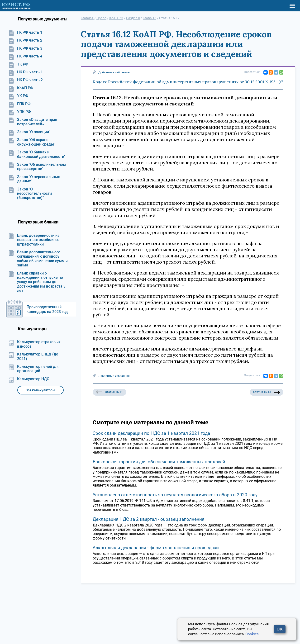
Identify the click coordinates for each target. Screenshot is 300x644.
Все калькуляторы (40, 390)
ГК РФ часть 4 (25, 56)
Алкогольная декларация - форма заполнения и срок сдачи (156, 548)
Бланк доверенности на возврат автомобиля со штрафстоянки (34, 240)
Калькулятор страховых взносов (34, 344)
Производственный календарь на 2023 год (47, 309)
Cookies (252, 634)
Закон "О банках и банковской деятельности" (37, 154)
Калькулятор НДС (29, 379)
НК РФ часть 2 (26, 80)
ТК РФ (18, 64)
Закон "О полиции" (29, 132)
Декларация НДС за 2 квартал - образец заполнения (148, 519)
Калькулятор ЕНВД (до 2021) (33, 356)
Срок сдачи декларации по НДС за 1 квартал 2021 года (151, 433)
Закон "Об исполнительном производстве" (37, 167)
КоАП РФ (21, 88)
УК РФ (18, 96)
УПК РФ (20, 112)
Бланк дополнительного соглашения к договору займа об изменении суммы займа (38, 259)
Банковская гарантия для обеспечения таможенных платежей (159, 462)
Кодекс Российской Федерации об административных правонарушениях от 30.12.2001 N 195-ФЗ (188, 82)
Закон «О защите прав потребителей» (33, 122)
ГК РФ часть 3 (25, 48)
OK (280, 629)
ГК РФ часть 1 (25, 33)
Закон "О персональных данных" (34, 179)
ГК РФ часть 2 (25, 40)
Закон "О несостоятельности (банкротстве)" (30, 194)
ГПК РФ (19, 104)
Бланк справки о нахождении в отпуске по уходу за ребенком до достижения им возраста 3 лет (37, 282)
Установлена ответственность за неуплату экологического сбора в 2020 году (175, 495)
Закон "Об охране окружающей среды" (32, 142)
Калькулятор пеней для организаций (34, 369)
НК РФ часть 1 (26, 72)
